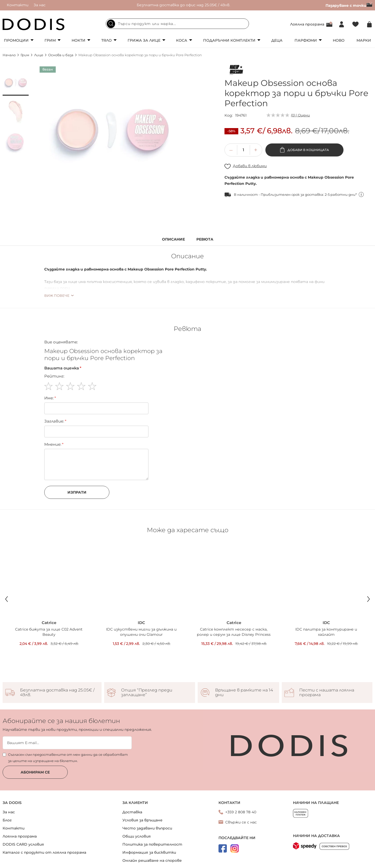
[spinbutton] (243, 150)
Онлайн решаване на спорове (152, 837)
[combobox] (177, 24)
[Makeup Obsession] (236, 71)
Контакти (18, 5)
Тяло (107, 40)
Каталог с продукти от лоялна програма (44, 829)
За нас (40, 5)
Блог (7, 797)
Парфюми (306, 40)
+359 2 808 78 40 (241, 789)
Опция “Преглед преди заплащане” (147, 669)
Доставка (132, 789)
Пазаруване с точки (349, 5)
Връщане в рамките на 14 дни (244, 669)
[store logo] (34, 24)
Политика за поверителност (152, 821)
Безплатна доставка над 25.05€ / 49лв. (57, 669)
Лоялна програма (307, 24)
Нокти (79, 40)
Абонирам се (35, 749)
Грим (50, 40)
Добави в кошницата (308, 150)
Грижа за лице (144, 40)
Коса (182, 40)
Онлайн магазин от (187, 862)
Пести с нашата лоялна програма (327, 669)
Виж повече (57, 295)
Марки (364, 40)
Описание (173, 239)
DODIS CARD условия (23, 821)
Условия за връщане (142, 797)
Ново (339, 40)
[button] (16, 83)
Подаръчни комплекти (229, 40)
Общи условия (137, 813)
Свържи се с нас (241, 799)
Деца (277, 40)
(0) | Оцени (300, 115)
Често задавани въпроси (147, 805)
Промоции (16, 40)
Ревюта (205, 239)
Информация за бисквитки (149, 829)
